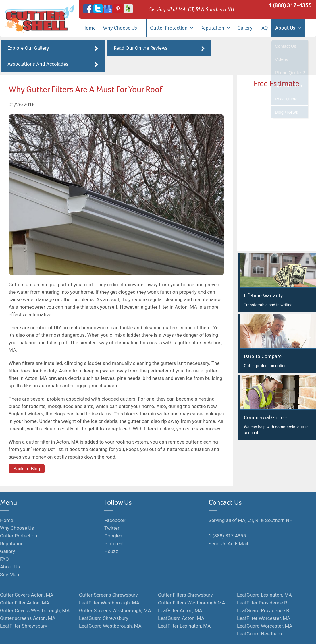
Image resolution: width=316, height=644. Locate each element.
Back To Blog (27, 453)
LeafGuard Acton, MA (181, 602)
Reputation (215, 28)
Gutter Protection (172, 28)
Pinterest (114, 528)
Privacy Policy (166, 635)
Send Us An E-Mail (228, 528)
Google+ (113, 520)
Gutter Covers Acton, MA (27, 579)
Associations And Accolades (264, 48)
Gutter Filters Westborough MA (191, 587)
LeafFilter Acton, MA (180, 595)
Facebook (115, 504)
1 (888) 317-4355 (290, 5)
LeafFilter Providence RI (263, 587)
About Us (288, 28)
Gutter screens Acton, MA (28, 602)
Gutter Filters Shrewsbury (185, 579)
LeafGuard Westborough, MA (110, 610)
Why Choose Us (123, 28)
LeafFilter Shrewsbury (24, 610)
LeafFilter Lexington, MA (184, 610)
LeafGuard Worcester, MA (265, 610)
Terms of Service (136, 635)
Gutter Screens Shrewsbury (108, 579)
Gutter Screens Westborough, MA (115, 595)
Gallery (245, 28)
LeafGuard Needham (259, 618)
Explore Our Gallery (52, 48)
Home (89, 28)
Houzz (111, 535)
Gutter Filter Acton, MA (25, 587)
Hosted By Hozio (196, 635)
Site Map (10, 559)
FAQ (264, 28)
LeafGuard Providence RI (264, 595)
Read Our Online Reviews (158, 48)
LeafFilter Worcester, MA (264, 602)
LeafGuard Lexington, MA (264, 579)
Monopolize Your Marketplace (92, 635)
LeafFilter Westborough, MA (109, 587)
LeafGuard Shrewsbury (104, 602)
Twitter (112, 512)
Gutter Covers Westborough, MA (35, 595)
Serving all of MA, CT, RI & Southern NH (251, 504)
